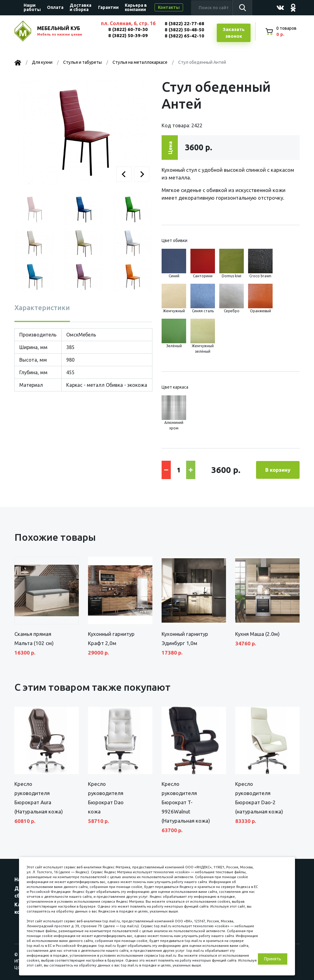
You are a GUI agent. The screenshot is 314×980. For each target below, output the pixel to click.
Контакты (169, 7)
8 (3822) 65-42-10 (184, 36)
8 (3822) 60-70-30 (128, 29)
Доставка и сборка (80, 7)
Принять (273, 959)
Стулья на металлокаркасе (140, 62)
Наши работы (32, 7)
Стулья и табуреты (82, 62)
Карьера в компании (136, 7)
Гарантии (108, 7)
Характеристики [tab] (42, 307)
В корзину (278, 470)
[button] (124, 174)
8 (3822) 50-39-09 (128, 35)
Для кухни (42, 62)
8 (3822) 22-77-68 (184, 23)
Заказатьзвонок (234, 33)
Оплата (55, 7)
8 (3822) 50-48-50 (184, 30)
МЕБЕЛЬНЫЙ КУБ (66, 31)
